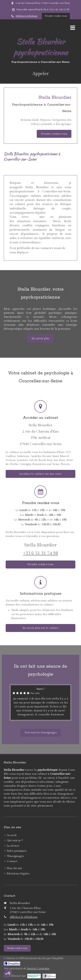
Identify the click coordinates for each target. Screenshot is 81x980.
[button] (8, 974)
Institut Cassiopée (38, 969)
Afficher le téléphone (27, 16)
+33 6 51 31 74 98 (41, 553)
